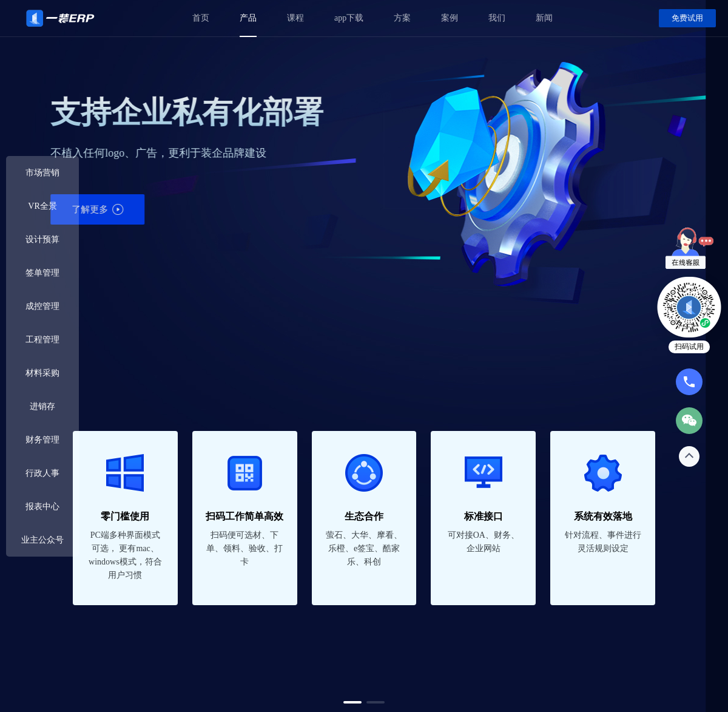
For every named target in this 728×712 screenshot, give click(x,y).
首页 (201, 18)
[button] (352, 702)
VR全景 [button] (42, 206)
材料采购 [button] (42, 373)
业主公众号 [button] (42, 540)
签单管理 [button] (42, 273)
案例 (450, 18)
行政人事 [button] (42, 473)
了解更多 (461, 209)
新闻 (544, 18)
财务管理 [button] (42, 440)
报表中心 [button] (42, 507)
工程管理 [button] (42, 340)
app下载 (349, 18)
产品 (248, 18)
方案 (402, 18)
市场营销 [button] (42, 173)
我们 (497, 18)
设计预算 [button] (42, 239)
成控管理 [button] (42, 306)
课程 (295, 18)
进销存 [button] (42, 406)
